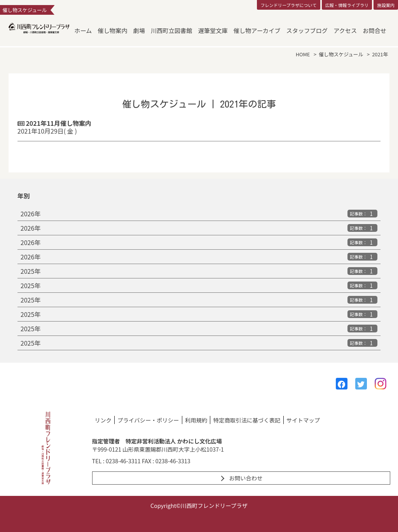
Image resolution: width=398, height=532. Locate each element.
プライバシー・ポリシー (148, 420)
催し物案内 (112, 30)
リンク (103, 420)
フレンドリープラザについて (288, 5)
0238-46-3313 (173, 461)
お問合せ (374, 30)
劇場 (139, 30)
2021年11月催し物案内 (199, 127)
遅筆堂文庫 (213, 30)
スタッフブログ (307, 30)
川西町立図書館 (171, 30)
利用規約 (196, 420)
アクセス (345, 30)
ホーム (83, 30)
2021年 (380, 54)
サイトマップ (303, 420)
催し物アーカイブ (257, 30)
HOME (303, 54)
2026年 (199, 214)
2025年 (199, 271)
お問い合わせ (246, 478)
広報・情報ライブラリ (347, 5)
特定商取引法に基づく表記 (247, 420)
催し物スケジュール (341, 54)
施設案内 (386, 5)
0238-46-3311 (123, 461)
